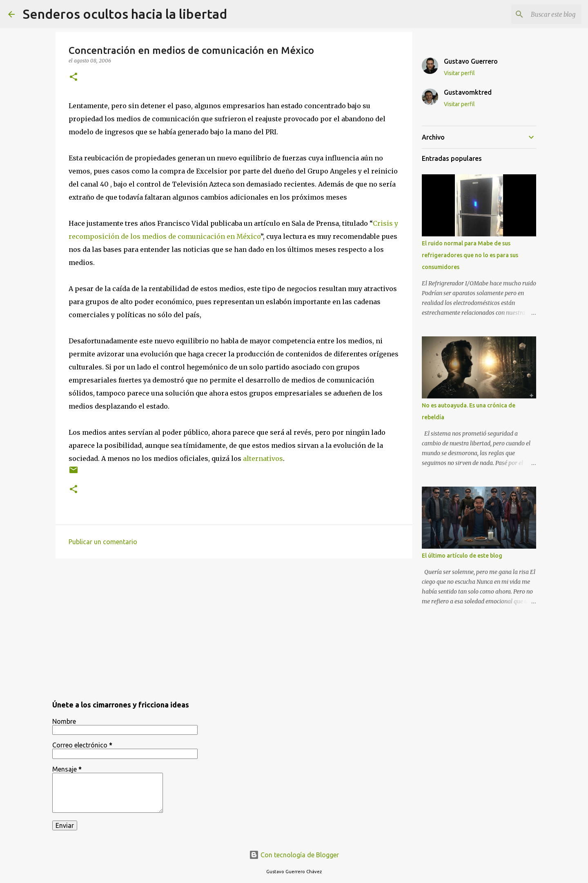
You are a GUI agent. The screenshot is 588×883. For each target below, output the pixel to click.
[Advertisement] (234, 628)
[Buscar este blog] (539, 14)
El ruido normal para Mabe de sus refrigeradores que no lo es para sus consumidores (470, 255)
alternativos (263, 458)
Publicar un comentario (103, 542)
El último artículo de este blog (462, 556)
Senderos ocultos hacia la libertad (125, 14)
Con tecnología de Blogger (294, 855)
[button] (73, 77)
